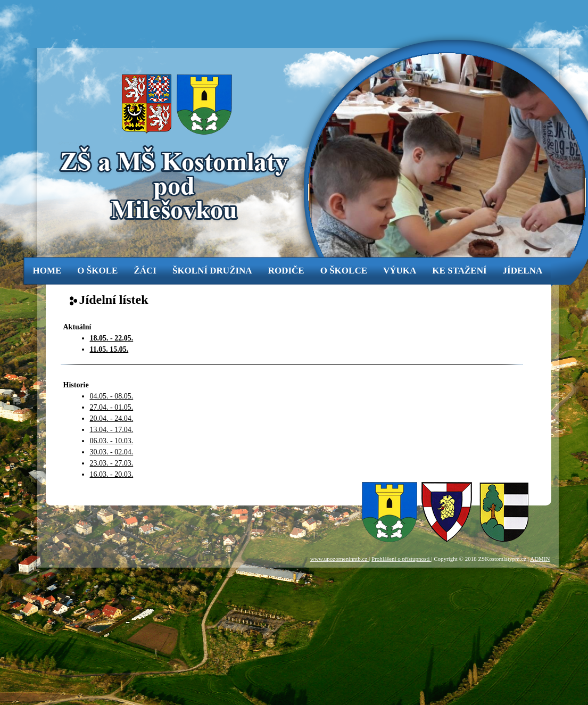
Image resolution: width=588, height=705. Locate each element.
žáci (145, 271)
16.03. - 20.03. (112, 474)
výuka (400, 271)
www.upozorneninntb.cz (339, 559)
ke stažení (459, 271)
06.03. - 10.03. (112, 441)
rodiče (286, 271)
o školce (344, 271)
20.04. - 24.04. (112, 418)
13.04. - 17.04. (112, 430)
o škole (97, 271)
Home (47, 271)
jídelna (523, 271)
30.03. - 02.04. (112, 452)
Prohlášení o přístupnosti (401, 559)
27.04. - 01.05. (112, 407)
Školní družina (212, 271)
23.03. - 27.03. (112, 463)
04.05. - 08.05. (112, 396)
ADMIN (540, 559)
